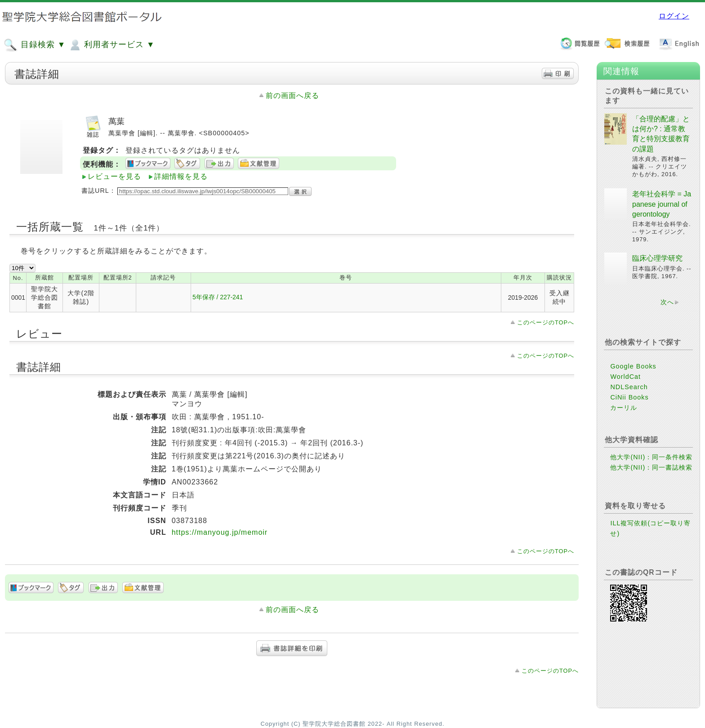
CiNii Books (629, 397)
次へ (667, 302)
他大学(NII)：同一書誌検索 (651, 467)
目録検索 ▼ (35, 45)
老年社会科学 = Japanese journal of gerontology (662, 204)
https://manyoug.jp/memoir (220, 532)
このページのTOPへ (546, 322)
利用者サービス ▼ (111, 45)
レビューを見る (114, 176)
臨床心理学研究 (657, 258)
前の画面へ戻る (292, 95)
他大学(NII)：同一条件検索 (651, 457)
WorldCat (625, 377)
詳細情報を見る (181, 176)
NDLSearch (629, 387)
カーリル (624, 408)
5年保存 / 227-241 (218, 297)
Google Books (633, 366)
